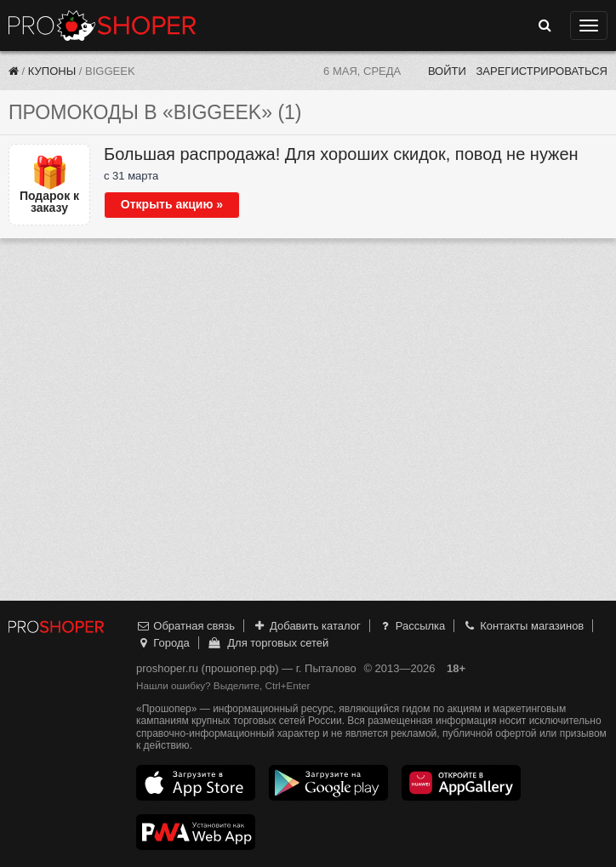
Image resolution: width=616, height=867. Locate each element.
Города (163, 643)
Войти (447, 71)
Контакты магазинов (523, 626)
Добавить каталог (307, 626)
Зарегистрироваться (542, 71)
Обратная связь (185, 626)
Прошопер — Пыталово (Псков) (102, 26)
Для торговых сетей (268, 643)
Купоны (52, 71)
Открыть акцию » (172, 204)
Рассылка (411, 626)
